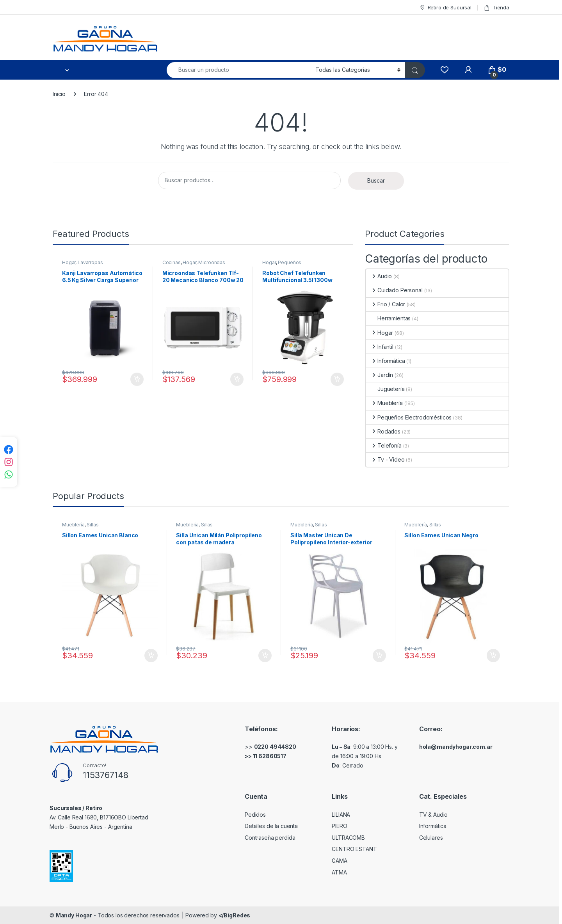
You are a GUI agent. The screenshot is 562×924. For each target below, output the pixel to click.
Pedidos (255, 815)
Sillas (92, 525)
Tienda (496, 8)
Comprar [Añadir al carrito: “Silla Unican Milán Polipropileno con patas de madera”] (265, 656)
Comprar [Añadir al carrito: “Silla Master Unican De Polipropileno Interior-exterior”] (379, 656)
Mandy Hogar (74, 915)
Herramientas (388, 318)
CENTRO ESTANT (354, 849)
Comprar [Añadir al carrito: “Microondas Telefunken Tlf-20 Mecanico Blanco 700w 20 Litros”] (237, 379)
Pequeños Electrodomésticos (284, 265)
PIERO (339, 826)
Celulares (431, 838)
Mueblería (384, 403)
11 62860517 (270, 756)
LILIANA (341, 815)
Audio (379, 276)
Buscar (376, 180)
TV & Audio (434, 815)
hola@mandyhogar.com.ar (456, 747)
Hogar (69, 262)
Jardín (379, 375)
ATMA (339, 872)
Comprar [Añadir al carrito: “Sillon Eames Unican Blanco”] (151, 656)
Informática (385, 361)
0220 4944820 (275, 747)
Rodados (383, 431)
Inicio (59, 94)
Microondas (212, 262)
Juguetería (385, 389)
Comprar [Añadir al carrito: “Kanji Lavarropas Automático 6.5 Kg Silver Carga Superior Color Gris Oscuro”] (137, 379)
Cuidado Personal (394, 290)
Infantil (380, 347)
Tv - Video (385, 459)
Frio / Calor (385, 304)
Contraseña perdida (270, 838)
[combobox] (239, 70)
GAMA (339, 861)
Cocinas (172, 262)
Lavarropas (90, 262)
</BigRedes (235, 915)
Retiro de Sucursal (445, 8)
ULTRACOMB (348, 838)
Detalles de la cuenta (271, 826)
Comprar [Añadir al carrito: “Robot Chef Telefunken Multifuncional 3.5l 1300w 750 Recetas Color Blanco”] (337, 379)
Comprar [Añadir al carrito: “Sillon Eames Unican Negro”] (493, 656)
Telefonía (384, 445)
